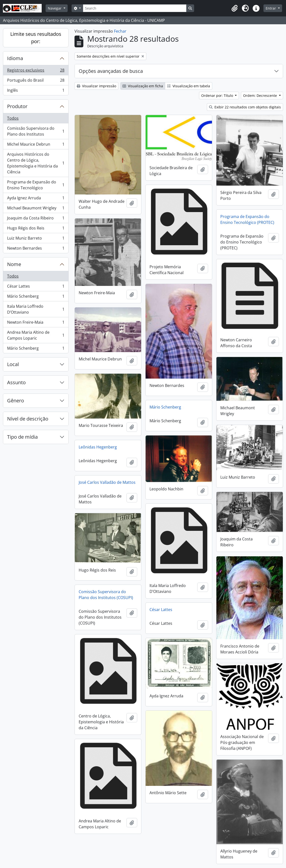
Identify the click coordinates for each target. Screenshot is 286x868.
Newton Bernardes (36, 249)
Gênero (16, 401)
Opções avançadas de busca (111, 71)
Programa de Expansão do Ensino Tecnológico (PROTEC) (247, 219)
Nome (14, 264)
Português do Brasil (36, 81)
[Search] (135, 8)
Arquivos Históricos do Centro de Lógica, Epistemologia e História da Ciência (36, 163)
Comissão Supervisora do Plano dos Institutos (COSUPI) (106, 595)
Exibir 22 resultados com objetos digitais (245, 107)
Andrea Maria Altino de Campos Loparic (36, 335)
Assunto (16, 382)
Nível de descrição (28, 419)
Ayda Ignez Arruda (36, 199)
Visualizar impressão (96, 86)
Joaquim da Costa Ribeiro (36, 219)
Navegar (55, 8)
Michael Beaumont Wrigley (36, 209)
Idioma (15, 58)
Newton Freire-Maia (36, 323)
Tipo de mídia (22, 437)
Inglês (36, 91)
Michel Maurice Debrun (36, 145)
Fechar (120, 31)
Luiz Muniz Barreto (36, 239)
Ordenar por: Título (218, 96)
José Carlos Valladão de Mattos (107, 482)
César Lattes (36, 287)
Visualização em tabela (189, 86)
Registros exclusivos (36, 71)
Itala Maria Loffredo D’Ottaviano (36, 309)
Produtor (17, 106)
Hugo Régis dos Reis (36, 229)
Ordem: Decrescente (261, 96)
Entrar (271, 8)
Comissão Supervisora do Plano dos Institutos (36, 131)
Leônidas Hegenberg (98, 447)
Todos (13, 118)
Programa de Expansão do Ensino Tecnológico (36, 185)
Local (13, 364)
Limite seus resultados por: (36, 38)
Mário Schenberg (36, 297)
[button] (235, 8)
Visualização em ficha (143, 86)
